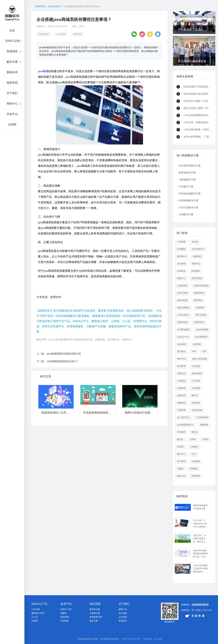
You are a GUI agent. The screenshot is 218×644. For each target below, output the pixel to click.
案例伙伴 (12, 72)
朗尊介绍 (123, 609)
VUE (194, 454)
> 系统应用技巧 (54, 6)
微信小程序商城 (200, 359)
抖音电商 (181, 432)
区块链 (193, 439)
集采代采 (181, 476)
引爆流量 (181, 410)
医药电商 (196, 476)
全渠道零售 (199, 322)
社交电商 (196, 388)
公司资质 (123, 617)
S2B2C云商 (12, 41)
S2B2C (205, 439)
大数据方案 (95, 613)
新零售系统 (197, 278)
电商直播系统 (183, 308)
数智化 (195, 432)
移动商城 (181, 366)
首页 (12, 31)
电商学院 (12, 83)
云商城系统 (44, 34)
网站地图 (148, 639)
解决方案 (12, 62)
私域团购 (181, 249)
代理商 (12, 125)
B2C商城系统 (201, 337)
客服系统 (181, 403)
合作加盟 (123, 613)
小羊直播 (181, 242)
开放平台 (12, 114)
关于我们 (12, 93)
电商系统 (77, 34)
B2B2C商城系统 (201, 286)
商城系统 (12, 51)
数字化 (195, 395)
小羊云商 (36, 609)
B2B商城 (181, 271)
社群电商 (196, 403)
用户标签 (181, 352)
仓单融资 (196, 461)
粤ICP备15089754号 (131, 639)
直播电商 (181, 395)
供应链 (195, 242)
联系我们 (123, 621)
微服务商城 (199, 293)
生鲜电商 (197, 344)
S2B (204, 352)
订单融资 (194, 447)
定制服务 (65, 621)
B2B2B (180, 447)
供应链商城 (182, 300)
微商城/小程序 (38, 613)
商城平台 (181, 278)
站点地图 (158, 639)
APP (194, 352)
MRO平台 (182, 359)
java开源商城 (202, 330)
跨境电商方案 (96, 617)
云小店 (35, 617)
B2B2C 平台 (66, 609)
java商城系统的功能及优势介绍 (64, 354)
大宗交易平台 (183, 315)
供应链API (182, 256)
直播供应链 (182, 322)
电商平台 (196, 264)
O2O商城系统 (183, 330)
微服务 (64, 613)
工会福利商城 (202, 417)
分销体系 (181, 388)
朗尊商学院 (40, 6)
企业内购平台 (198, 249)
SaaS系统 (182, 344)
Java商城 (61, 34)
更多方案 (94, 621)
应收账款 (194, 469)
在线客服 (195, 616)
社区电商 (196, 366)
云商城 (35, 621)
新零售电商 (197, 374)
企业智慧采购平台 (185, 425)
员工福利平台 (183, 417)
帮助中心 (12, 104)
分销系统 (181, 381)
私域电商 (200, 308)
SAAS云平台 (183, 337)
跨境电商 (196, 271)
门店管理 (196, 381)
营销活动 (181, 374)
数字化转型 (201, 315)
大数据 (180, 469)
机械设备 (204, 425)
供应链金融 (197, 410)
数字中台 (181, 454)
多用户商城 (182, 293)
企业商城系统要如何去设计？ (63, 361)
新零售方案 (95, 609)
